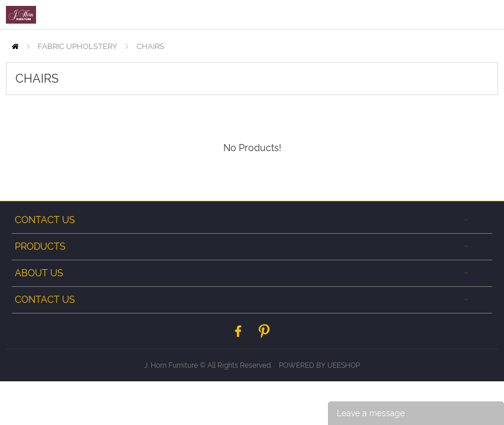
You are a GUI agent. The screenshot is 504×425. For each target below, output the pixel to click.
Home (15, 46)
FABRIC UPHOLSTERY (77, 46)
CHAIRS (150, 46)
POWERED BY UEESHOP (319, 365)
